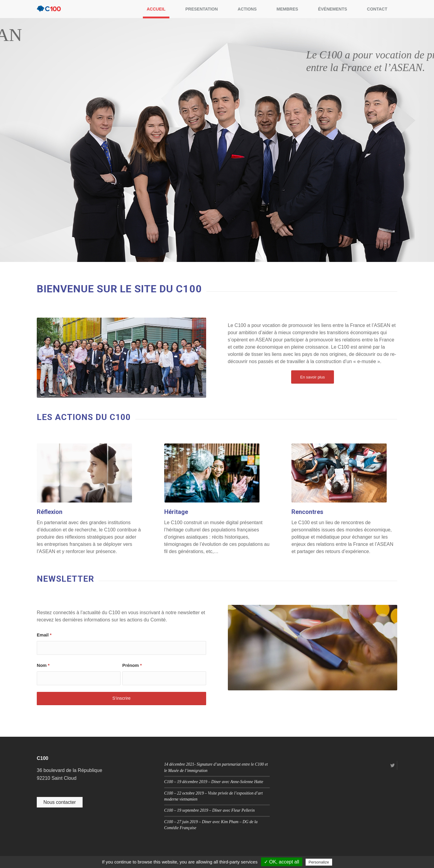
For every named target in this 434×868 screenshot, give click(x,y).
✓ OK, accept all (282, 862)
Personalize (319, 862)
